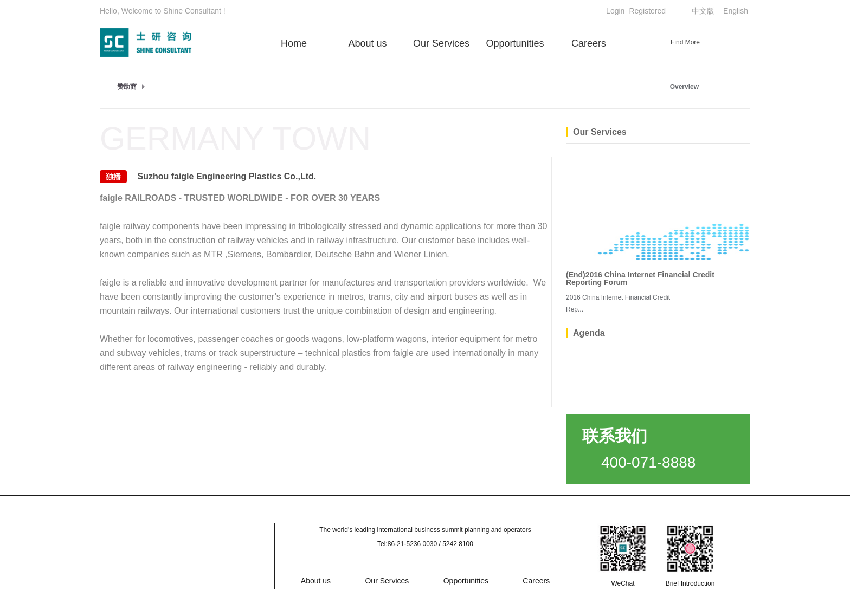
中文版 (703, 11)
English (736, 11)
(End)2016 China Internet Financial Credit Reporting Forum (640, 278)
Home (294, 43)
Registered (647, 11)
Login (615, 11)
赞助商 (127, 87)
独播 (113, 177)
